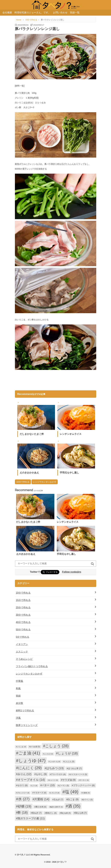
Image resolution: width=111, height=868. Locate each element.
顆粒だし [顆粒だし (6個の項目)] (51, 813)
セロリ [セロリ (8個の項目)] (22, 785)
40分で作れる (23, 622)
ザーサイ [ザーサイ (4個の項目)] (84, 780)
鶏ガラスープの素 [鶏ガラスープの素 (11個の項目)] (31, 818)
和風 (18, 688)
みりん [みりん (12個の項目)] (25, 774)
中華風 (19, 681)
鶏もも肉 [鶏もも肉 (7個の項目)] (81, 813)
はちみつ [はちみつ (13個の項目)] (55, 768)
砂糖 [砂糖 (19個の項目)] (25, 806)
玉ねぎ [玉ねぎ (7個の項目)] (58, 800)
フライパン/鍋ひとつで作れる (32, 666)
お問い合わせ (60, 13)
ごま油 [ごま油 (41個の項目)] (29, 753)
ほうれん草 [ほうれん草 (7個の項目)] (75, 768)
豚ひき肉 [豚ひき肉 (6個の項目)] (41, 807)
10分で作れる (23, 482)
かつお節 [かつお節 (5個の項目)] (35, 747)
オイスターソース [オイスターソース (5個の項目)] (78, 774)
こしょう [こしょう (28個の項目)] (57, 746)
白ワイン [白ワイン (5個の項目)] (88, 800)
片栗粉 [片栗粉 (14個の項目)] (42, 799)
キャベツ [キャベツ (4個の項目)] (53, 780)
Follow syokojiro (72, 572)
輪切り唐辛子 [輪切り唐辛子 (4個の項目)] (56, 807)
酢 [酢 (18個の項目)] (23, 813)
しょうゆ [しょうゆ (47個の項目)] (32, 761)
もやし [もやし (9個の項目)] (41, 774)
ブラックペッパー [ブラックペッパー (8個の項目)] (84, 785)
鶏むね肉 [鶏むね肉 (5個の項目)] (66, 813)
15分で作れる (23, 600)
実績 (18, 696)
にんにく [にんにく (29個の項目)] (30, 768)
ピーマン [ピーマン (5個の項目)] (64, 786)
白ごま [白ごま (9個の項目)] (73, 799)
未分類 (19, 703)
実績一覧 (75, 13)
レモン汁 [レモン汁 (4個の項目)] (55, 793)
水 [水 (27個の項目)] (24, 799)
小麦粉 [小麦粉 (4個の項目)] (86, 793)
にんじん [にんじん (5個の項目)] (69, 762)
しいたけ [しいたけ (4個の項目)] (48, 754)
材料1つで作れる (25, 711)
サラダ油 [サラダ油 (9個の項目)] (69, 780)
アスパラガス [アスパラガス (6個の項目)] (58, 774)
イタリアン (22, 644)
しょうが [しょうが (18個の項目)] (68, 753)
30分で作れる (23, 615)
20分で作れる (23, 607)
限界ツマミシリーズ (27, 725)
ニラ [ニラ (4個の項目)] (34, 786)
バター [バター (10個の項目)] (48, 785)
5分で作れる (23, 637)
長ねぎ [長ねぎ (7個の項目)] (37, 813)
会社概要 (7, 13)
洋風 (18, 718)
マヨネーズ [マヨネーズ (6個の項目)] (40, 793)
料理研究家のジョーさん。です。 (33, 13)
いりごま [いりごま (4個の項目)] (21, 747)
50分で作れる (23, 630)
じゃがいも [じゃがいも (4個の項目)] (55, 762)
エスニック (22, 652)
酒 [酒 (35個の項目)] (74, 806)
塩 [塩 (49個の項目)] (72, 792)
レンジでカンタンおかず (45, 482)
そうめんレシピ (24, 659)
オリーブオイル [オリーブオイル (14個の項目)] (31, 780)
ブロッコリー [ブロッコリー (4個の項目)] (23, 793)
